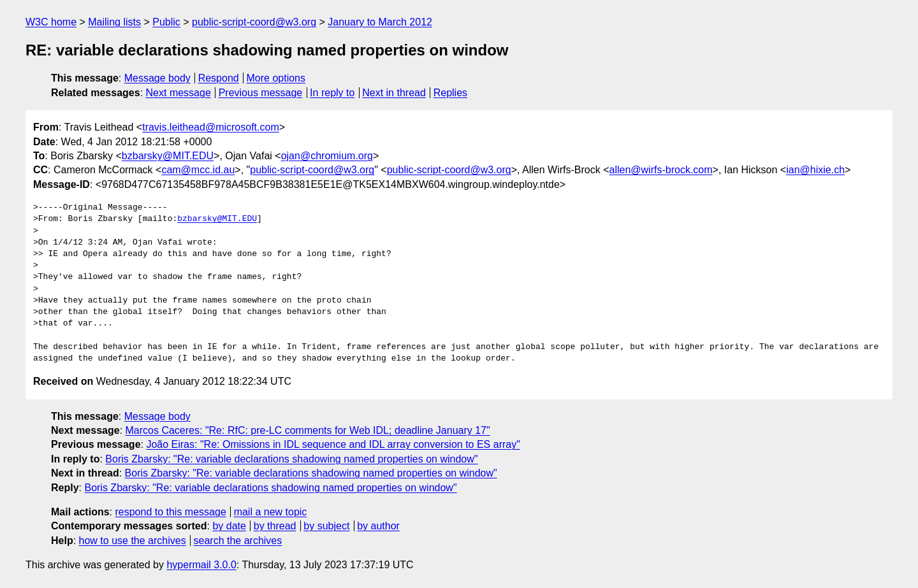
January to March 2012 (380, 22)
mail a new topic (271, 512)
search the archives (238, 541)
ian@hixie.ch (815, 170)
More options (276, 78)
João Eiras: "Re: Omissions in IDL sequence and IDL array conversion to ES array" (333, 444)
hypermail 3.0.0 (201, 565)
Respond (219, 78)
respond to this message (170, 512)
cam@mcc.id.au (198, 170)
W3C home (51, 22)
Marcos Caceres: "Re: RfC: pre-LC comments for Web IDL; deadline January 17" (308, 430)
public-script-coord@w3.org (254, 22)
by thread (275, 526)
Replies (450, 93)
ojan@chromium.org (327, 156)
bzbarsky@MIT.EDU (168, 156)
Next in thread (394, 93)
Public (166, 22)
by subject (326, 526)
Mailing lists (114, 22)
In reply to (332, 93)
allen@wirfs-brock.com (661, 170)
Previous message (261, 93)
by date (229, 526)
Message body (157, 78)
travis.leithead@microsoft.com (211, 127)
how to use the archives (133, 541)
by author (378, 526)
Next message (178, 93)
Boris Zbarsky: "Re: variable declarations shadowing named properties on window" (291, 459)
